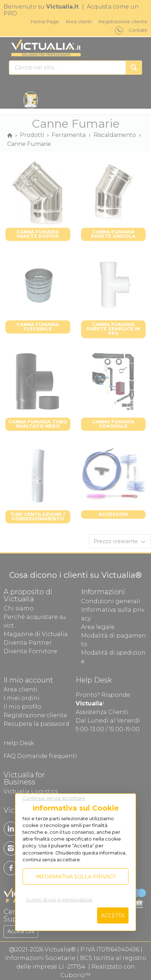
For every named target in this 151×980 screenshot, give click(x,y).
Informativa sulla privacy (76, 877)
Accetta (113, 916)
